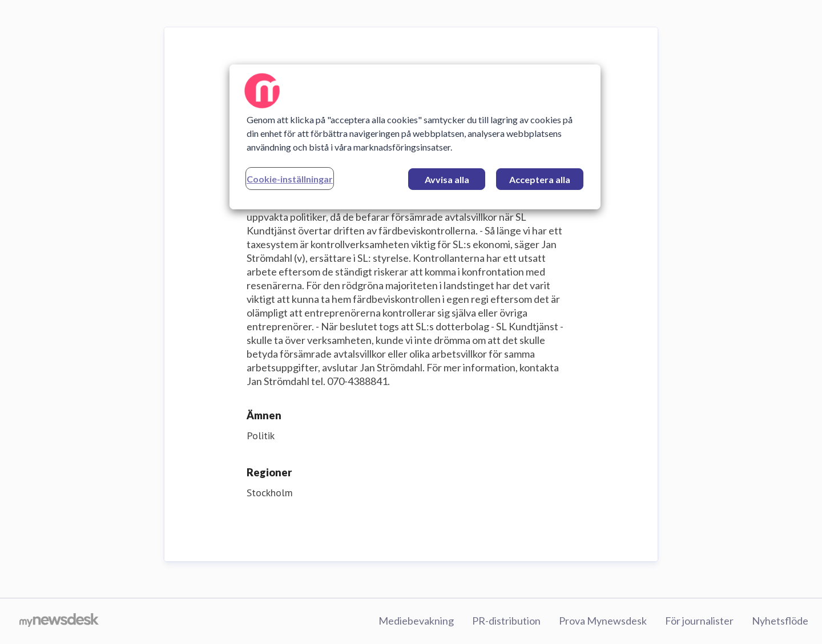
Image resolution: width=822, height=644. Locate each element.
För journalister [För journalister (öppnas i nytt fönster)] (699, 621)
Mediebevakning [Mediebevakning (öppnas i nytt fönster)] (416, 621)
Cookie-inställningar (290, 179)
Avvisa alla (447, 179)
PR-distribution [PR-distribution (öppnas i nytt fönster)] (506, 621)
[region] (415, 137)
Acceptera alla (540, 179)
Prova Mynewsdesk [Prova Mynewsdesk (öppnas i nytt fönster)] (603, 621)
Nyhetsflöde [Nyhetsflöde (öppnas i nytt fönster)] (780, 621)
